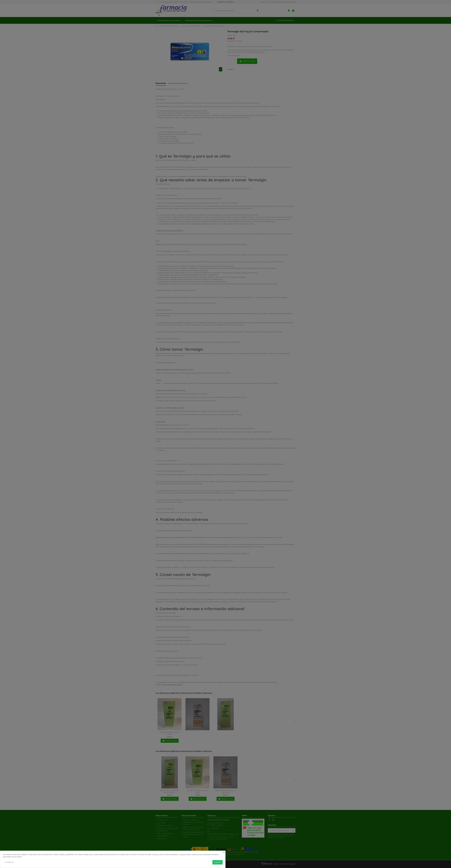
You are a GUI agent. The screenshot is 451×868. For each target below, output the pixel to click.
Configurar (9, 862)
